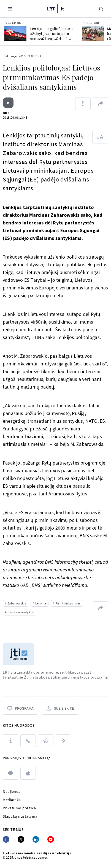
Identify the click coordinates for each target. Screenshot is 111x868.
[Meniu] (10, 9)
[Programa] (20, 708)
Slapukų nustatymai (21, 816)
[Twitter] (21, 839)
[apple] (28, 773)
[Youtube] (51, 839)
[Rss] (63, 741)
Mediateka (12, 800)
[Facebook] (6, 839)
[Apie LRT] (10, 741)
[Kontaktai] (28, 741)
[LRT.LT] (56, 9)
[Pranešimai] (46, 741)
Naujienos (12, 791)
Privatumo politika (19, 808)
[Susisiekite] (60, 708)
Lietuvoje (10, 56)
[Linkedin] (36, 839)
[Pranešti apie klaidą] (83, 104)
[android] (10, 773)
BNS (6, 113)
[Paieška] (101, 9)
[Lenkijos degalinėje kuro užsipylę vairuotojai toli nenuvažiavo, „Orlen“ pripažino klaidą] (15, 33)
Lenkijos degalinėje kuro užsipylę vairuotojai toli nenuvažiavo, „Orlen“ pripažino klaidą (51, 34)
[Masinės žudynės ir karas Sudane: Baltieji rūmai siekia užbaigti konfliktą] (93, 33)
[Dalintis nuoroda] (101, 104)
